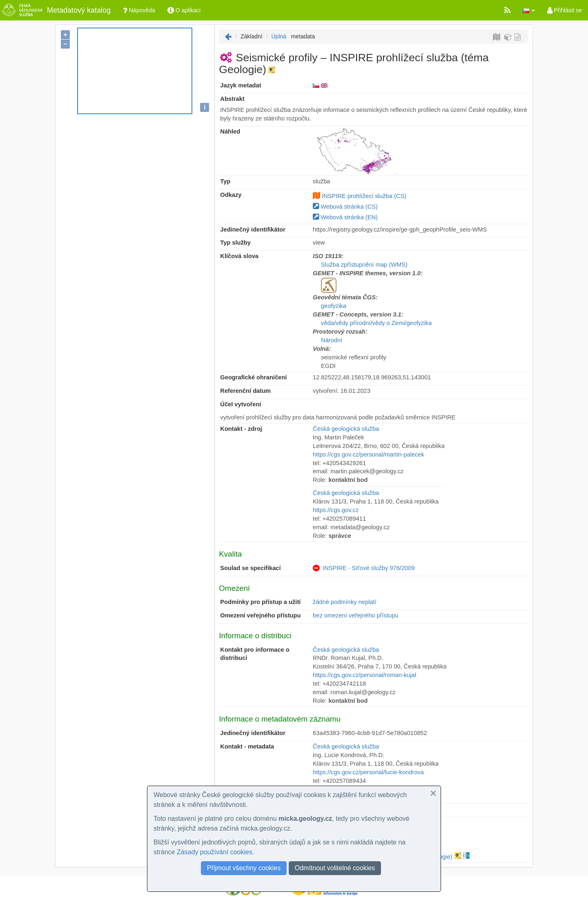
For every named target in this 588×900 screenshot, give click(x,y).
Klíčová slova (239, 256)
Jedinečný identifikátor (253, 229)
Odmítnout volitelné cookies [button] (335, 868)
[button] (529, 10)
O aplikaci (184, 10)
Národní (332, 340)
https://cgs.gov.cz (336, 510)
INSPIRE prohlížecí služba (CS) (364, 196)
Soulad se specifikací (250, 568)
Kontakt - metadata (247, 746)
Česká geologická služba (346, 429)
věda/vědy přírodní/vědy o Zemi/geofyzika (376, 323)
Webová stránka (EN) (345, 217)
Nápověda (139, 10)
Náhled (230, 131)
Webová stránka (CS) (345, 207)
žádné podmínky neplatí (345, 602)
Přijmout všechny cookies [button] (244, 868)
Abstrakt (232, 99)
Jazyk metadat (241, 85)
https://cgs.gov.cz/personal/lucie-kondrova (368, 772)
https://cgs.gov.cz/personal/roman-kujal (364, 675)
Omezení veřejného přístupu (260, 615)
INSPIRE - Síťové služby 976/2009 (369, 568)
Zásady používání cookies (215, 852)
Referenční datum (245, 391)
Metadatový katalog (55, 10)
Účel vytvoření (241, 404)
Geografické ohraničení (253, 377)
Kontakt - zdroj (241, 429)
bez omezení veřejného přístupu (355, 615)
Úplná (279, 36)
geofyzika (334, 306)
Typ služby (235, 243)
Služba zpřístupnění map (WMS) (364, 265)
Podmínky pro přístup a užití (260, 602)
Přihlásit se (565, 10)
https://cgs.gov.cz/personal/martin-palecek (369, 454)
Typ (225, 181)
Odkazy (231, 195)
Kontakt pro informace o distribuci (255, 654)
